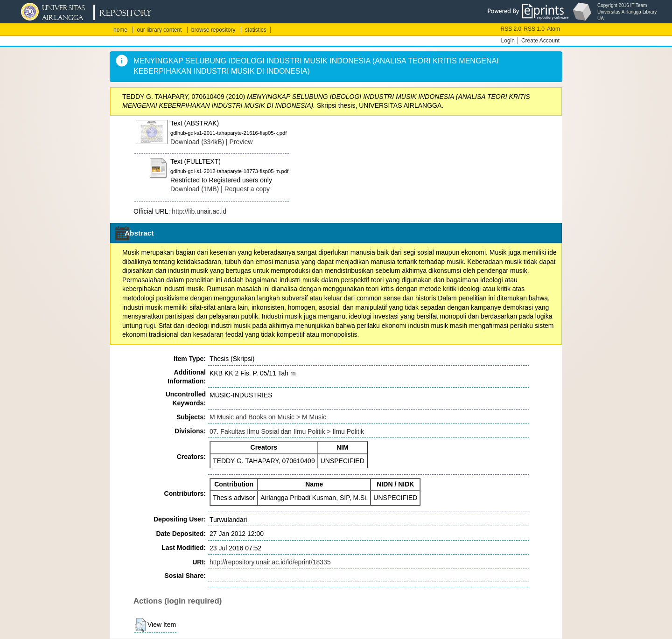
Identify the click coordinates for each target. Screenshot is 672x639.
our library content (159, 30)
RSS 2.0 (511, 29)
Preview (241, 142)
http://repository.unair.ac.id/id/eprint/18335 (270, 562)
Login (508, 41)
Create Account (540, 41)
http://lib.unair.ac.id (199, 211)
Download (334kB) (197, 142)
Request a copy (247, 189)
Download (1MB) (195, 189)
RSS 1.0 (534, 29)
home (120, 30)
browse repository (213, 30)
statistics (256, 30)
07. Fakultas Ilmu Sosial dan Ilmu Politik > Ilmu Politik (287, 431)
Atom (553, 29)
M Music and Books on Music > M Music (268, 417)
